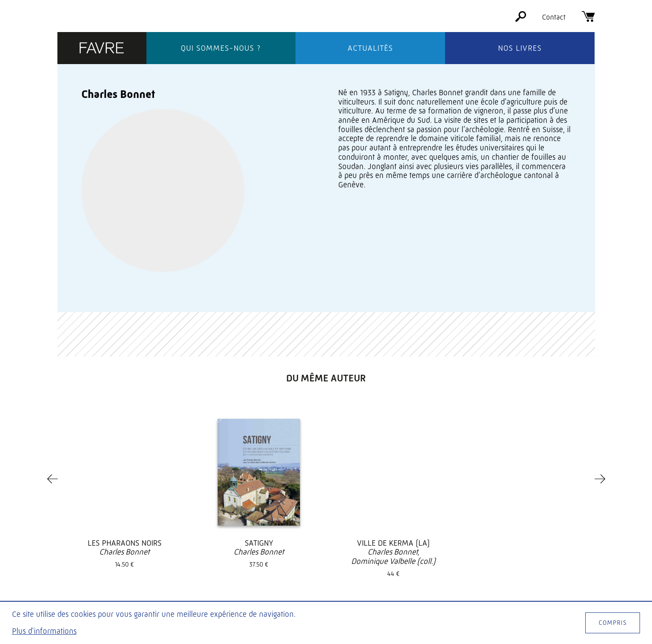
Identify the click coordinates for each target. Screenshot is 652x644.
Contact (554, 17)
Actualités (370, 48)
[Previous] (53, 381)
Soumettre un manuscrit (377, 567)
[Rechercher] (521, 19)
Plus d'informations (44, 631)
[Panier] (588, 19)
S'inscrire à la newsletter (540, 591)
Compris (613, 623)
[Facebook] (540, 571)
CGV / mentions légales (375, 590)
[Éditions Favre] (102, 49)
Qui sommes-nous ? (221, 48)
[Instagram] (572, 571)
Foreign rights (362, 578)
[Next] (600, 381)
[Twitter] (556, 571)
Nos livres (520, 48)
